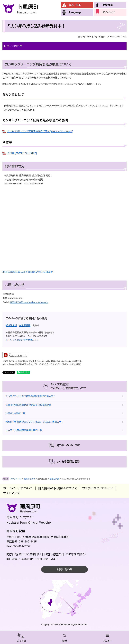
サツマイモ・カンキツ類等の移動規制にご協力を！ (31, 396)
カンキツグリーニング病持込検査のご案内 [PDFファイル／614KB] (40, 131)
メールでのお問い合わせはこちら (22, 340)
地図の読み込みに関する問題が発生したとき (28, 272)
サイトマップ (11, 493)
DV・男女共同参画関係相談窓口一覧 (24, 430)
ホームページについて (18, 488)
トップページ (16, 479)
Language (75, 12)
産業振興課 (55, 479)
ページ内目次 (14, 46)
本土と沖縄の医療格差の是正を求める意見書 (28, 405)
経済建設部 (11, 326)
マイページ (109, 12)
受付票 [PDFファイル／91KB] (22, 153)
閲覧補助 (108, 5)
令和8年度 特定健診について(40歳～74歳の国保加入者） (34, 422)
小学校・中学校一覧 (15, 413)
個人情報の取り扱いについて (58, 488)
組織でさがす (29, 479)
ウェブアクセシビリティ (98, 488)
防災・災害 (75, 5)
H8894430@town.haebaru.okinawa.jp (29, 302)
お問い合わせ (64, 569)
